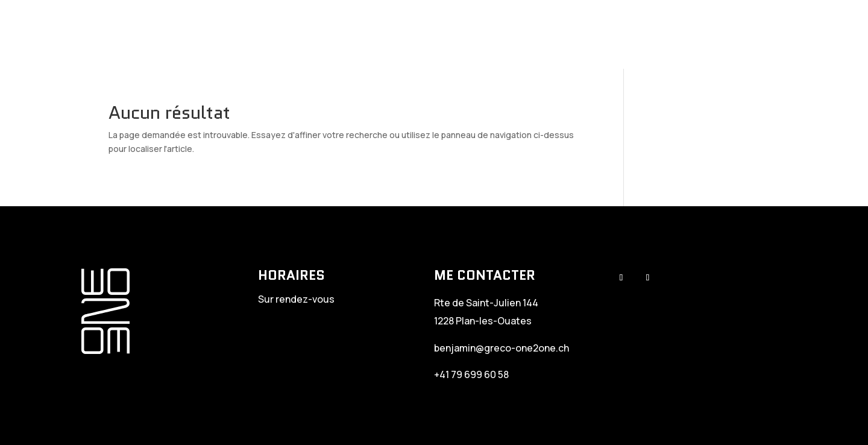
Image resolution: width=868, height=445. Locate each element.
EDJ (754, 34)
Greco (457, 34)
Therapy (625, 34)
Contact (801, 34)
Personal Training (538, 34)
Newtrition (695, 34)
